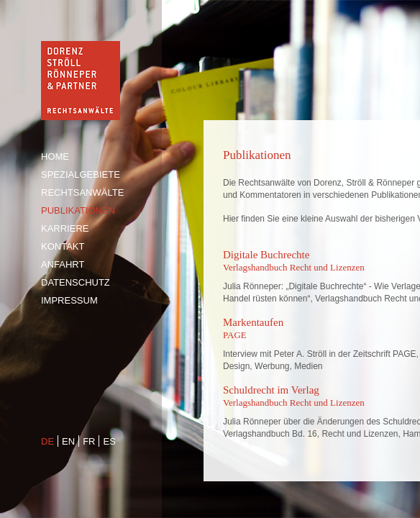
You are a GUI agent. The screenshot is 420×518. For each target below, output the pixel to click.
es (109, 441)
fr (89, 441)
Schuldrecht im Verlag (271, 390)
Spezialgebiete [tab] (81, 174)
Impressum (69, 300)
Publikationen (78, 210)
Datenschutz (76, 282)
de (47, 441)
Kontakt (63, 246)
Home (55, 156)
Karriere (65, 228)
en (68, 441)
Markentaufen (253, 322)
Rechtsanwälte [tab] (82, 192)
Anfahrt (63, 264)
